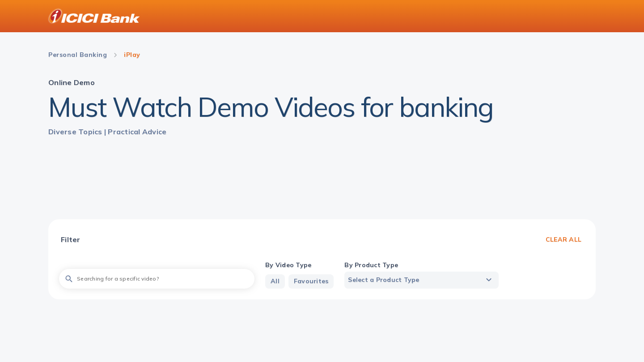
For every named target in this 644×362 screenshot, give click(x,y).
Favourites (311, 281)
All (275, 281)
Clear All (563, 239)
